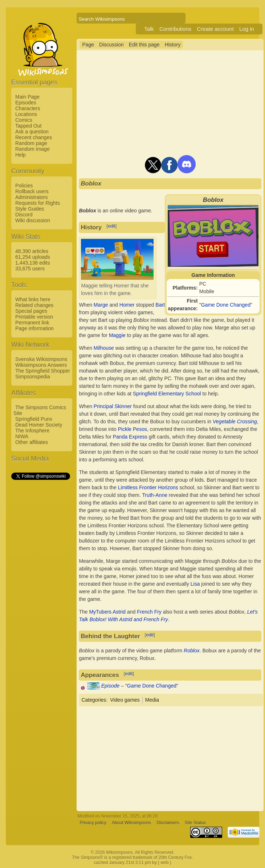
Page (88, 45)
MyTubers (100, 612)
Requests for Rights (38, 203)
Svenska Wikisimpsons (41, 359)
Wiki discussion (33, 220)
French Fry (149, 612)
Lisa (195, 584)
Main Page (27, 97)
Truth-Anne (155, 495)
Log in (247, 29)
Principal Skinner (113, 406)
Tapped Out (28, 126)
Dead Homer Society (39, 425)
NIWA (22, 436)
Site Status (195, 823)
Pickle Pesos (132, 429)
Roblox (192, 651)
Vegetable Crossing (235, 421)
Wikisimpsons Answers (41, 365)
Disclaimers (168, 823)
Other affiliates (32, 442)
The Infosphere (32, 431)
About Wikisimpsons (131, 823)
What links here (33, 299)
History (173, 45)
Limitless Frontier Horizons (148, 487)
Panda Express (130, 437)
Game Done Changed (226, 305)
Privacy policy (93, 823)
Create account (215, 29)
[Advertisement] (40, 590)
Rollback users (32, 191)
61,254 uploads (33, 257)
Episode (111, 686)
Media (152, 700)
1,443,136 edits (33, 263)
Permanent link (32, 323)
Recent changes (34, 137)
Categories (94, 700)
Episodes (26, 103)
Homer (127, 305)
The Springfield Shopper (43, 371)
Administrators (31, 197)
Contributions (175, 29)
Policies (24, 186)
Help (21, 155)
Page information (34, 328)
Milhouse (104, 348)
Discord (24, 215)
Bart (160, 305)
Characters (28, 108)
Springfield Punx (34, 419)
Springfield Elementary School (167, 394)
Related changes (34, 305)
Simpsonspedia (33, 377)
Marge (101, 305)
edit (112, 226)
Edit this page (144, 45)
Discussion (111, 45)
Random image (32, 149)
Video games (125, 700)
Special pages (31, 311)
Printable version (34, 317)
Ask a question (32, 132)
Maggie (117, 335)
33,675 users (30, 269)
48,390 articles (32, 251)
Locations (26, 114)
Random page (31, 143)
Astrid (119, 612)
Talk (149, 29)
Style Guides (30, 209)
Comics (24, 120)
